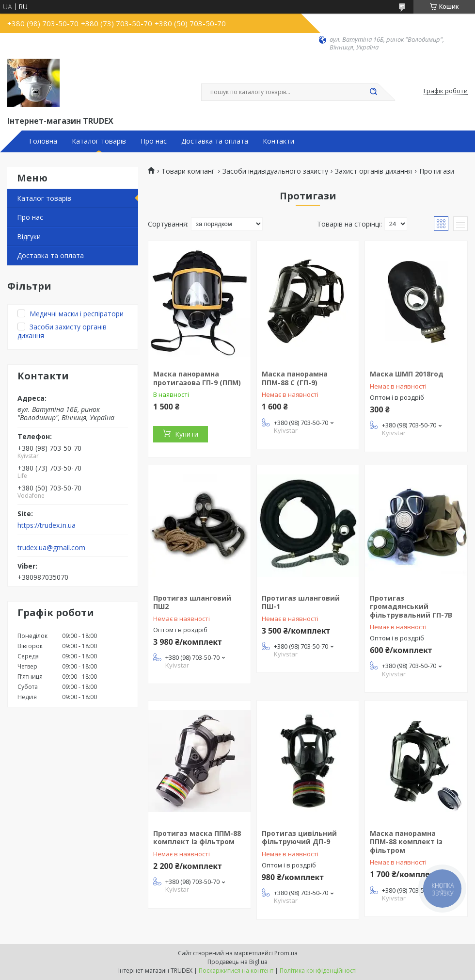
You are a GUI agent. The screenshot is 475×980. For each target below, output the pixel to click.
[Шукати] (373, 92)
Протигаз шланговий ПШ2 (192, 602)
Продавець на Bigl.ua (237, 962)
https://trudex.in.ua (47, 525)
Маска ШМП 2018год (407, 374)
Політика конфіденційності (318, 971)
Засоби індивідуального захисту (275, 171)
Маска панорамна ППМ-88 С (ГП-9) (295, 378)
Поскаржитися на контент (236, 971)
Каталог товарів (99, 141)
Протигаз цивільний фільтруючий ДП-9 (299, 838)
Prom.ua (286, 953)
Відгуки (29, 237)
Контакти (278, 141)
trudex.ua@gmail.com (51, 548)
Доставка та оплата (215, 141)
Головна (43, 141)
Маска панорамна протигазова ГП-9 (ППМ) (197, 378)
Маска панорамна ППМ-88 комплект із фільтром (406, 842)
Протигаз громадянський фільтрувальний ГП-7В (411, 606)
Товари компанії (188, 171)
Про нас (154, 141)
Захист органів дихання (373, 171)
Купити (187, 434)
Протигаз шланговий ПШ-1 (301, 602)
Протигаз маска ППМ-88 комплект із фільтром (197, 838)
